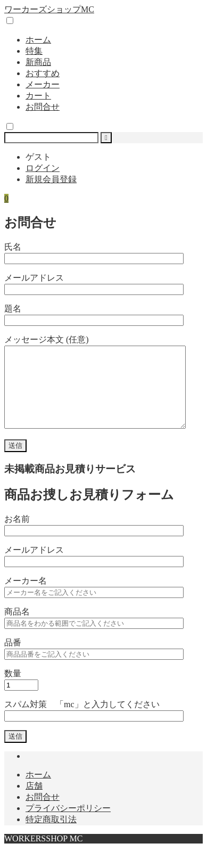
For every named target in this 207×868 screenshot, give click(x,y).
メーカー (43, 84)
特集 (34, 51)
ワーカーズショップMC (49, 9)
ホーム (38, 40)
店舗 (34, 802)
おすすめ (43, 73)
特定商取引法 (51, 835)
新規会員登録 (51, 179)
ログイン (43, 168)
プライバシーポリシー (68, 824)
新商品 (38, 62)
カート (38, 96)
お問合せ (43, 107)
